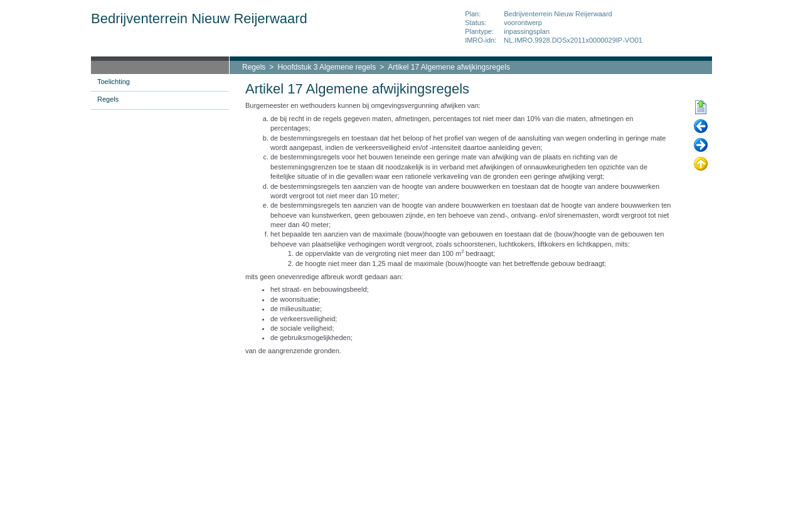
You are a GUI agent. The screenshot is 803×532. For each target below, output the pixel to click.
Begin (701, 108)
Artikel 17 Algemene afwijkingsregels (449, 67)
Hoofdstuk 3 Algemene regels (327, 67)
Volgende (701, 146)
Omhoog (701, 164)
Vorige (701, 127)
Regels (254, 67)
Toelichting (114, 82)
